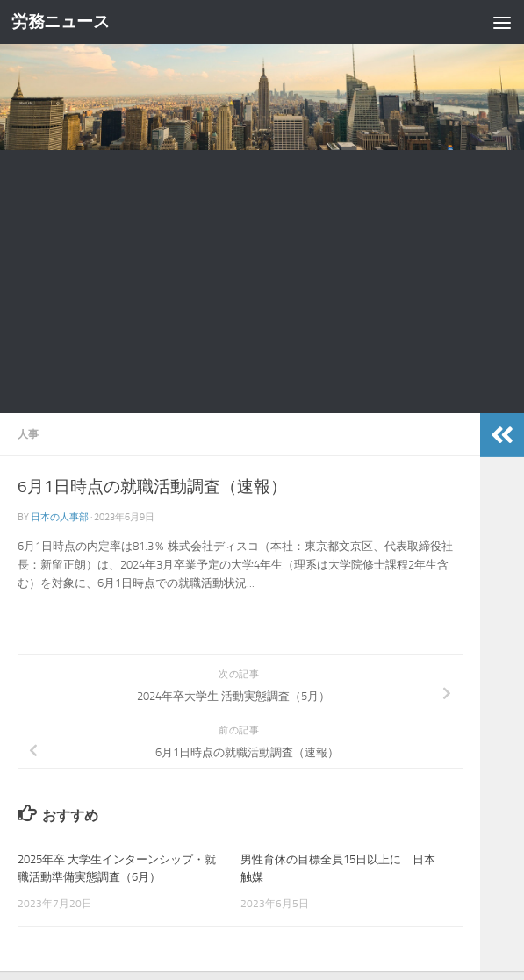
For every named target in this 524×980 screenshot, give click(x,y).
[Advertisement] (262, 282)
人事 (28, 434)
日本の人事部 (60, 517)
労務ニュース (60, 22)
